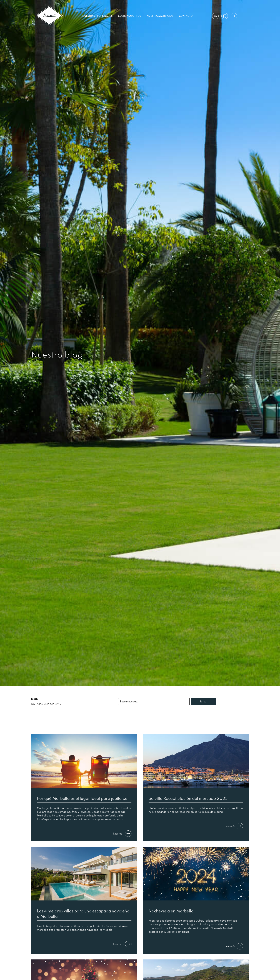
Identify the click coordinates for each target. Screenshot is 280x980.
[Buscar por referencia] (234, 16)
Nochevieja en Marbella (171, 911)
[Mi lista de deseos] (225, 16)
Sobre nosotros (130, 16)
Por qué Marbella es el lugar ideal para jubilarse (82, 798)
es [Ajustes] (215, 16)
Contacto (186, 16)
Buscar (203, 702)
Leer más (122, 834)
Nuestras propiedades (97, 16)
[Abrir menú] (242, 16)
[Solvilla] (49, 16)
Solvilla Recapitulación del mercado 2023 (188, 798)
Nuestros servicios (160, 16)
